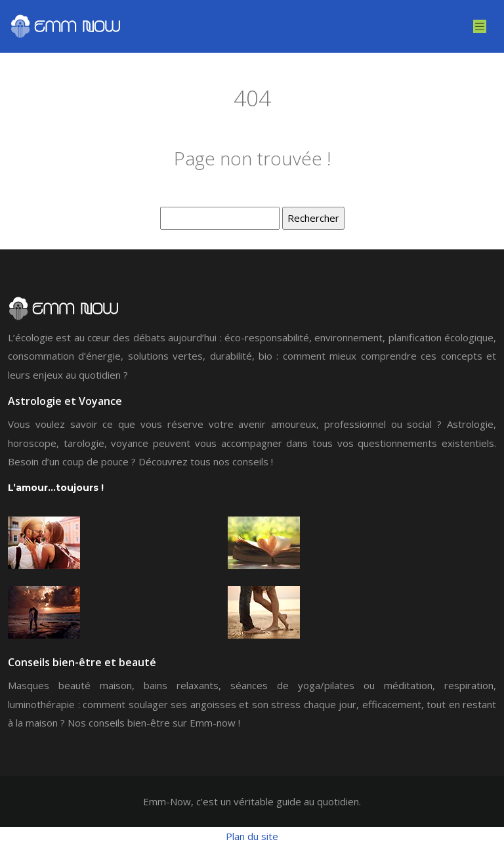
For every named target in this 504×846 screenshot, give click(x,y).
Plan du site (252, 836)
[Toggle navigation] (480, 27)
